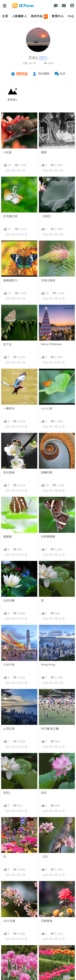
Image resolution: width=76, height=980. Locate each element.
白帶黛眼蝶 (48, 537)
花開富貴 (47, 921)
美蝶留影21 (11, 280)
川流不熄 (9, 665)
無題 (44, 152)
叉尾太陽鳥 (48, 280)
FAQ (71, 16)
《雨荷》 (47, 216)
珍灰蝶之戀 (10, 216)
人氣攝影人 (19, 16)
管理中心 (58, 16)
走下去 (7, 344)
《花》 (45, 857)
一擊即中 (9, 409)
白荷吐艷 (9, 601)
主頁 (5, 16)
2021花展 (9, 921)
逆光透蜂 (9, 472)
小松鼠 (7, 152)
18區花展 (47, 952)
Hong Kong (48, 665)
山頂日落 (9, 729)
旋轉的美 (47, 472)
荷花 (44, 793)
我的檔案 (44, 74)
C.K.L (33, 58)
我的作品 (39, 17)
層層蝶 (7, 537)
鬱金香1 (8, 952)
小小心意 (47, 409)
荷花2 (7, 793)
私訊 (63, 74)
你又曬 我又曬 (50, 729)
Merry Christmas (51, 344)
